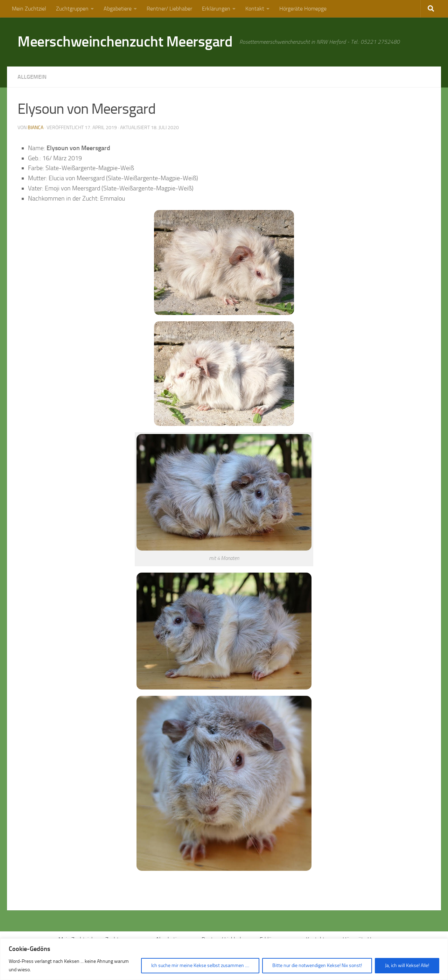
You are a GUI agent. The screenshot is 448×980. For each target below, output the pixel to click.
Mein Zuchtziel (29, 9)
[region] (224, 959)
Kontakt (255, 9)
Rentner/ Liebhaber (169, 9)
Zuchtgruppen (72, 9)
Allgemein (32, 77)
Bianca (36, 128)
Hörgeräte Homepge (303, 9)
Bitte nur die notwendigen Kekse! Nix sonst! (317, 965)
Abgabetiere (118, 9)
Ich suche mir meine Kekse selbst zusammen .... (200, 965)
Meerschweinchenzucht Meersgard (125, 42)
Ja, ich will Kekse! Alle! (407, 965)
